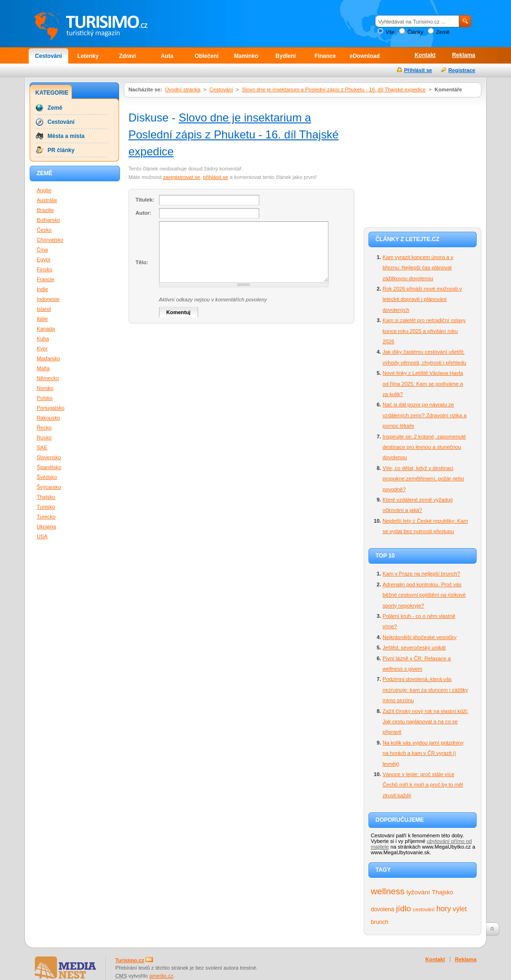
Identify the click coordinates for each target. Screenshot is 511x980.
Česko (44, 230)
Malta (43, 368)
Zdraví (128, 56)
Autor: (144, 213)
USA (42, 536)
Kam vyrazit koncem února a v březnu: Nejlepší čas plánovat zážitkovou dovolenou (418, 268)
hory (444, 909)
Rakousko (48, 418)
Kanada (46, 329)
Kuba (43, 339)
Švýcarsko (49, 487)
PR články (61, 150)
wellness (388, 891)
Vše (390, 32)
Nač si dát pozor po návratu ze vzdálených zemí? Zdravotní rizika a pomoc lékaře (424, 415)
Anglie (44, 190)
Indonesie (48, 299)
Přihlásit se (418, 70)
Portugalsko (51, 408)
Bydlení (285, 56)
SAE (42, 447)
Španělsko (49, 467)
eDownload (365, 56)
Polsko (45, 398)
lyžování (418, 892)
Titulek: (145, 200)
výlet (460, 909)
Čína (42, 250)
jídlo (404, 908)
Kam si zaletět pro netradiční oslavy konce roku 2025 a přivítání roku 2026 (424, 331)
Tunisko (46, 507)
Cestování (48, 56)
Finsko (44, 269)
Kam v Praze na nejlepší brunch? (421, 574)
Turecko (46, 517)
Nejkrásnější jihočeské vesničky (419, 637)
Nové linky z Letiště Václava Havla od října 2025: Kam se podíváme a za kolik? (423, 384)
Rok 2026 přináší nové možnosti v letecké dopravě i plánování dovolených (422, 299)
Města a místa (66, 136)
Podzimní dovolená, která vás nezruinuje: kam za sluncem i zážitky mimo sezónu (425, 690)
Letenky (88, 56)
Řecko (44, 428)
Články (415, 32)
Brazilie (45, 210)
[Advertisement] (423, 161)
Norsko (45, 388)
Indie (42, 289)
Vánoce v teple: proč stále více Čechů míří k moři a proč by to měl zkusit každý (423, 785)
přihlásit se (216, 177)
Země (443, 32)
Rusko (44, 437)
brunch (379, 922)
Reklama (464, 55)
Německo (48, 378)
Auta (167, 56)
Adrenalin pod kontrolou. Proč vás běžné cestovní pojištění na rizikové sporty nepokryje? (424, 595)
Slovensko (49, 457)
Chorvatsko (50, 240)
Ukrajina (46, 526)
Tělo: (142, 262)
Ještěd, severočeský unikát (414, 648)
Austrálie (47, 200)
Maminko (246, 56)
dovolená (383, 909)
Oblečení (207, 56)
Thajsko (443, 892)
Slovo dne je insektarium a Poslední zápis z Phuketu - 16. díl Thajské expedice (334, 89)
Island (44, 309)
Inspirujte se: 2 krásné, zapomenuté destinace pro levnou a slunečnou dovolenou (424, 447)
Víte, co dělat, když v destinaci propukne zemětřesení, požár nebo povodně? (423, 479)
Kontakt (425, 55)
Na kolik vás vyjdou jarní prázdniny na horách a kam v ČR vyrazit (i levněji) (423, 753)
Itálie (42, 319)
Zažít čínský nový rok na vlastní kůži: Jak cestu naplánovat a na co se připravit (425, 722)
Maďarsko (48, 358)
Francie (45, 279)
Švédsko (47, 477)
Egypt (44, 259)
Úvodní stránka (183, 89)
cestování (423, 909)
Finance (325, 56)
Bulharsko (48, 220)
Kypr (42, 348)
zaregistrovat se (181, 177)
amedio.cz (161, 976)
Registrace (462, 70)
